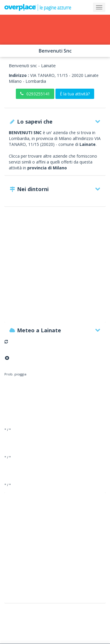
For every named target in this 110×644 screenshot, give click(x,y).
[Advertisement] (55, 267)
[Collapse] (99, 7)
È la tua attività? (75, 94)
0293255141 (35, 94)
